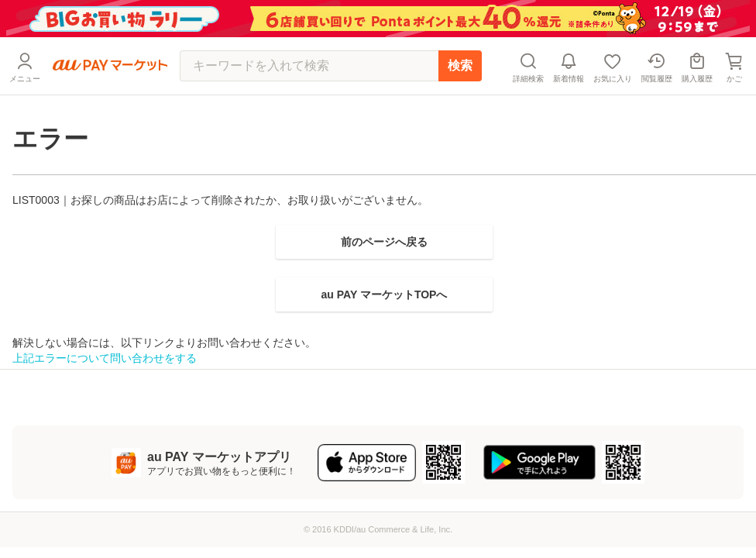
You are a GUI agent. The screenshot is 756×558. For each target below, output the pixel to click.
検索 (460, 65)
